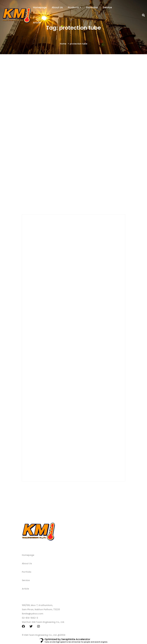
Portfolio (27, 572)
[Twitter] (31, 626)
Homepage (28, 555)
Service (26, 580)
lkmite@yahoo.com (33, 614)
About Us (27, 563)
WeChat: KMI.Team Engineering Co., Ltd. (43, 622)
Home (63, 44)
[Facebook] (23, 626)
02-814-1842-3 (30, 618)
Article (25, 589)
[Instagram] (39, 626)
